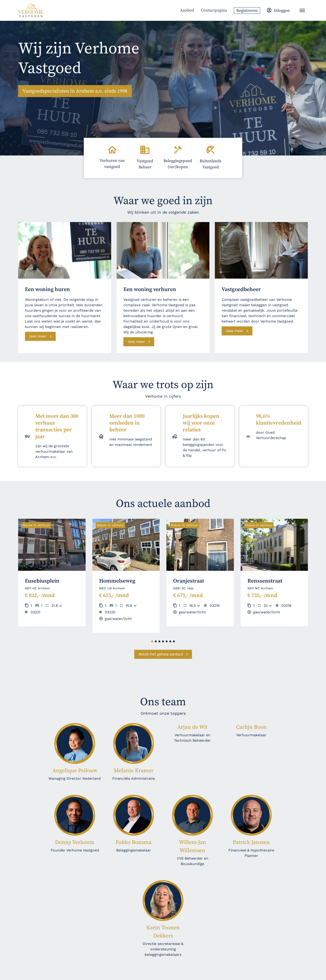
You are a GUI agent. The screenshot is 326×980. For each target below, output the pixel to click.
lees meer (38, 336)
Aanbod (187, 10)
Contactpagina (214, 10)
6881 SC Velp (183, 588)
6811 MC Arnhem (260, 588)
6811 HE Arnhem (37, 588)
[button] (152, 641)
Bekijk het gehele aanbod (161, 654)
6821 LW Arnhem (112, 588)
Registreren (247, 11)
